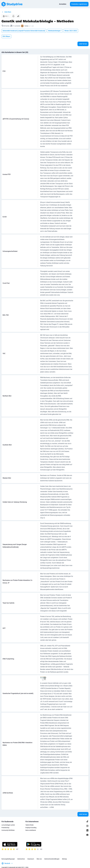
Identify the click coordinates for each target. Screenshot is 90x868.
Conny (26, 26)
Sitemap (64, 855)
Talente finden (30, 821)
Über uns (39, 855)
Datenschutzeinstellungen (52, 855)
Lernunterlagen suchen (8, 821)
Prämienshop (5, 824)
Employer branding (31, 824)
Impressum (31, 855)
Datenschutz (21, 855)
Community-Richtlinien (8, 826)
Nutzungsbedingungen (8, 855)
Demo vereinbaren (31, 826)
